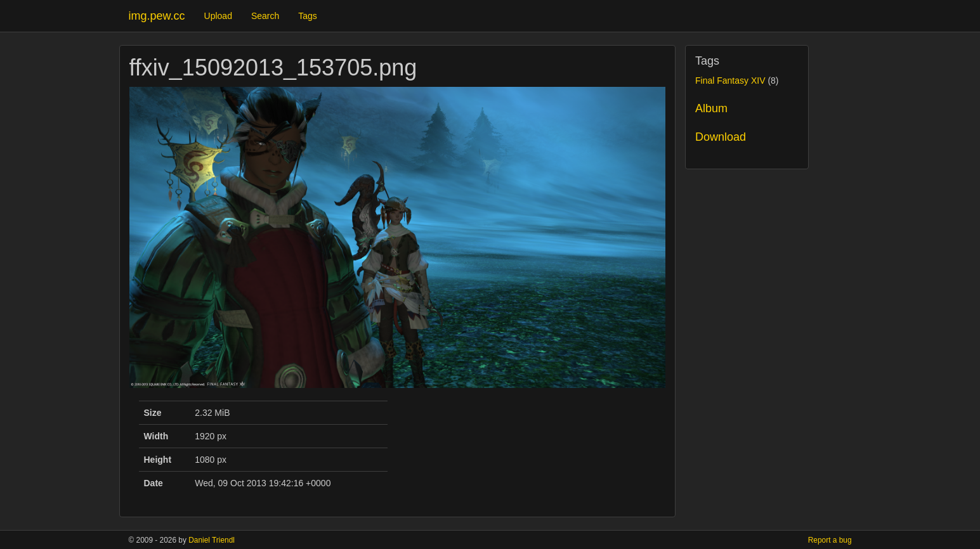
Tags (308, 16)
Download (721, 137)
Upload (218, 16)
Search (265, 16)
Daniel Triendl (212, 540)
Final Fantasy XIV (730, 81)
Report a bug (830, 540)
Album (711, 108)
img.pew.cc (157, 16)
